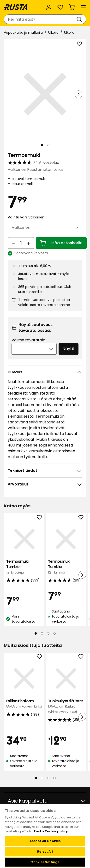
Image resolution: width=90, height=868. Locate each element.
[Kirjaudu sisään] (49, 7)
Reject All (45, 852)
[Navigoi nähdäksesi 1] (42, 145)
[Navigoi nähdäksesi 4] (54, 633)
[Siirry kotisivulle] (16, 7)
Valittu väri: (26, 217)
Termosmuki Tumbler (24, 567)
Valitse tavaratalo (28, 340)
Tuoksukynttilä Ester (66, 706)
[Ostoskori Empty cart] (72, 7)
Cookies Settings (45, 862)
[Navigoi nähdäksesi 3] (48, 633)
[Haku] (80, 19)
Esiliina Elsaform (24, 704)
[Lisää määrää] (28, 243)
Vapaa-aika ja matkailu (23, 32)
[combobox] (40, 19)
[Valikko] (83, 7)
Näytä (69, 349)
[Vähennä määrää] (13, 243)
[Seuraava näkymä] (78, 94)
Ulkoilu (53, 32)
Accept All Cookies (45, 841)
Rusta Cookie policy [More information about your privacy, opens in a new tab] (51, 831)
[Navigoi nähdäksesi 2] (48, 145)
